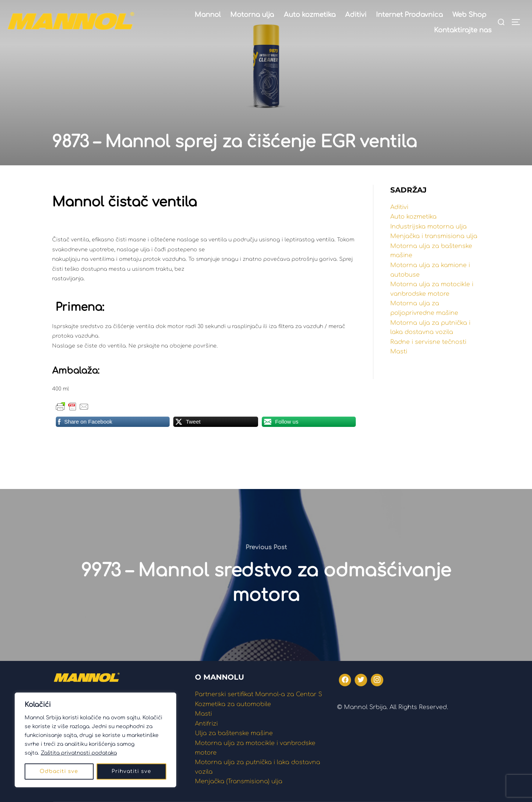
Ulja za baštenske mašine (234, 733)
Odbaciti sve (59, 771)
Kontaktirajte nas (463, 30)
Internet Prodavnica (409, 15)
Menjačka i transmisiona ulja (434, 236)
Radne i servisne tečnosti (428, 342)
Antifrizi (206, 724)
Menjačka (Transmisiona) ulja (239, 781)
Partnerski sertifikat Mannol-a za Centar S (258, 694)
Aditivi (356, 15)
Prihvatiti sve (131, 771)
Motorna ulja (252, 15)
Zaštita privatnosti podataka (79, 753)
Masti (399, 352)
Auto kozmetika (310, 15)
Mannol (208, 15)
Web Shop (469, 15)
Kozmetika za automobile (233, 704)
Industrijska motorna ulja (428, 227)
